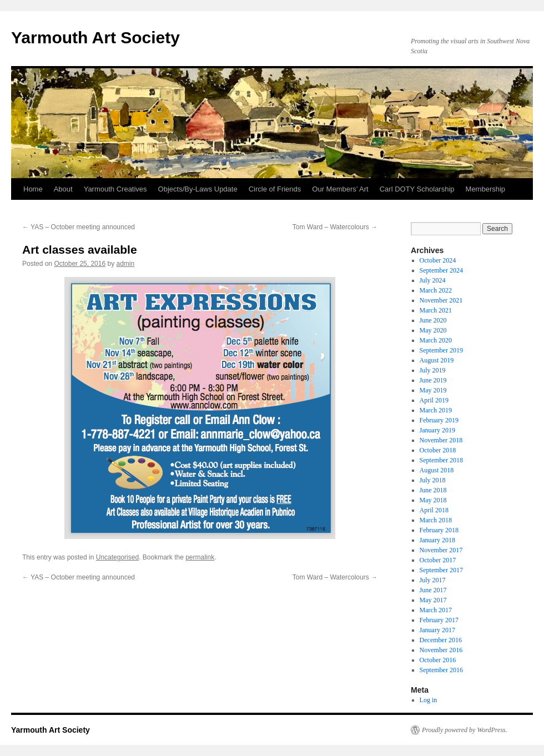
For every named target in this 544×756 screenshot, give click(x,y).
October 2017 (438, 560)
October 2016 (438, 660)
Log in (429, 700)
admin (126, 264)
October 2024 (438, 260)
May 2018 (433, 500)
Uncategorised (117, 557)
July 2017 (433, 580)
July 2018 (433, 480)
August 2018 (437, 470)
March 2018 (436, 520)
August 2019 (437, 360)
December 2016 (441, 640)
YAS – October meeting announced (79, 227)
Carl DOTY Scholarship (417, 189)
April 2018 (434, 510)
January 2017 (437, 630)
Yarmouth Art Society (95, 37)
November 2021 (441, 300)
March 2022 (436, 290)
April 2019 (434, 400)
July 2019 (433, 370)
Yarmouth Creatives (115, 189)
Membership (486, 189)
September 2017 (441, 570)
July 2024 (433, 280)
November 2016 (441, 650)
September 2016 (441, 670)
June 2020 (433, 320)
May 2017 (433, 600)
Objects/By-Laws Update (198, 189)
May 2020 (433, 330)
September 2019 (441, 350)
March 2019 (436, 410)
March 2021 (436, 310)
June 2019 (433, 380)
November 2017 (441, 550)
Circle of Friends (275, 189)
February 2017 (439, 620)
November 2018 (441, 440)
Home (33, 189)
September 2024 (441, 270)
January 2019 (437, 430)
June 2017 (433, 590)
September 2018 (441, 460)
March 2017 (436, 610)
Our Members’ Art (340, 189)
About (63, 189)
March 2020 (436, 340)
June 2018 (433, 490)
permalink (200, 557)
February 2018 (439, 530)
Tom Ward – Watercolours (335, 227)
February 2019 (439, 420)
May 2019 (433, 390)
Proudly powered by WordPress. (465, 730)
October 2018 (438, 450)
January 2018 (437, 540)
